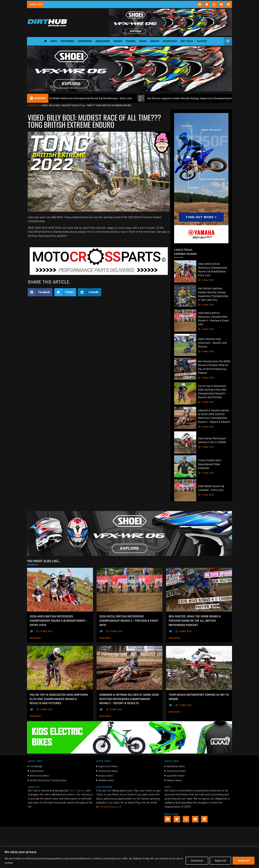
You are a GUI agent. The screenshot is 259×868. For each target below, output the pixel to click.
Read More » (43, 638)
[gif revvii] (129, 753)
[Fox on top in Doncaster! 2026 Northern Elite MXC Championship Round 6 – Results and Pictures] (185, 393)
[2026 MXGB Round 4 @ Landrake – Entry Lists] (185, 490)
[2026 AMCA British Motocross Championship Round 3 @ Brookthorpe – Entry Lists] (185, 271)
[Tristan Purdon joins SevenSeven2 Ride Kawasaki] (185, 466)
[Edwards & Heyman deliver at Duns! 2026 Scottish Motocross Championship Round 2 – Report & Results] (185, 418)
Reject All (220, 861)
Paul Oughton (77, 791)
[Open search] (228, 41)
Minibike (131, 41)
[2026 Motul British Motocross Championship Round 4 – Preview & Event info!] (185, 320)
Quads (143, 41)
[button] (40, 292)
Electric (202, 41)
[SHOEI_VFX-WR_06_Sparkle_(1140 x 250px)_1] (129, 555)
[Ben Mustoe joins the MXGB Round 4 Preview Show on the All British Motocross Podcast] (185, 369)
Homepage (33, 105)
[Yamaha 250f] (201, 242)
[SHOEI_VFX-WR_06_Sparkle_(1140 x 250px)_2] (171, 35)
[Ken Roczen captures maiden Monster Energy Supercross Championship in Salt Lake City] (185, 296)
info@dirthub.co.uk (111, 807)
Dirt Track (187, 41)
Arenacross (103, 41)
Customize (197, 861)
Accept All (244, 861)
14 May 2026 (206, 280)
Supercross (85, 41)
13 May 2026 (206, 447)
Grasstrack (170, 41)
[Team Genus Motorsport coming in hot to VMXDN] (185, 442)
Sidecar (155, 41)
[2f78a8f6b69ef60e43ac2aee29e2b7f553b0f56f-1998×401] (99, 274)
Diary (54, 41)
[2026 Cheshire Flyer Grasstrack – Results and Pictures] (185, 345)
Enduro (118, 41)
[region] (129, 857)
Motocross (67, 41)
